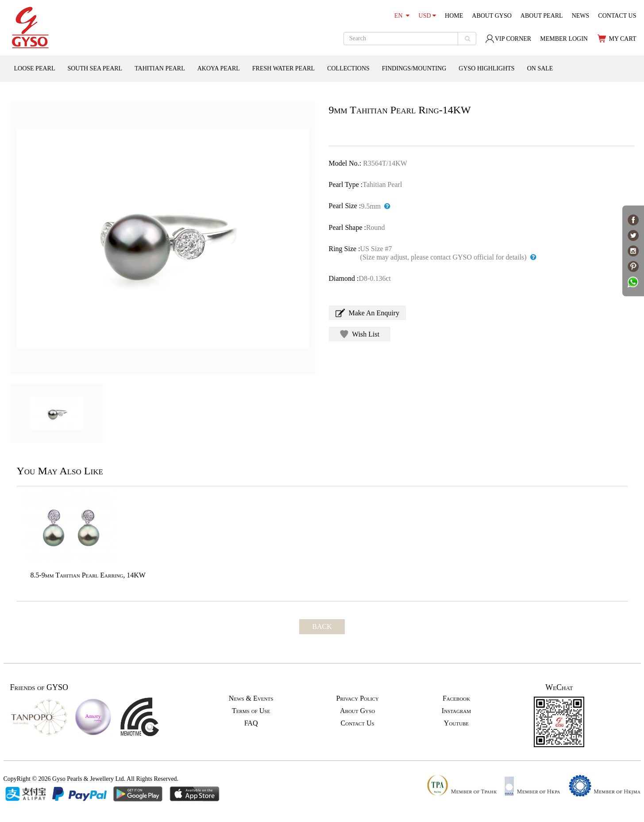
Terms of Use (251, 711)
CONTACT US (617, 16)
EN (402, 16)
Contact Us (358, 723)
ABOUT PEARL (542, 16)
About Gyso (357, 711)
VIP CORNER (508, 39)
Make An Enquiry (368, 313)
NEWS (581, 16)
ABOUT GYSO (492, 16)
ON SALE (540, 68)
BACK (322, 626)
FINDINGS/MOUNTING (414, 68)
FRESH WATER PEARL (283, 68)
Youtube (456, 723)
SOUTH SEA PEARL (95, 68)
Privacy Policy (357, 698)
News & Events (251, 698)
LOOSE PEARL (35, 68)
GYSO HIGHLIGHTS (486, 68)
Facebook (456, 698)
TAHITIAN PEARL (160, 68)
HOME (454, 16)
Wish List (360, 334)
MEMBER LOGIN (564, 39)
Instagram (456, 711)
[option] (163, 238)
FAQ (251, 723)
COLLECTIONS (348, 68)
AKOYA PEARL (219, 68)
